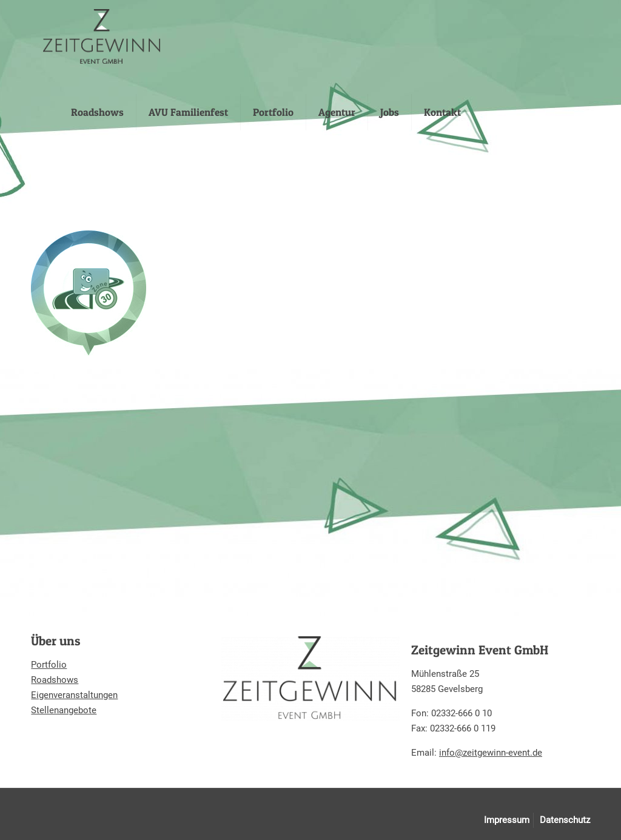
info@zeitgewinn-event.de (491, 753)
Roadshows (55, 680)
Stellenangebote (64, 710)
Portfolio (49, 665)
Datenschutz (565, 820)
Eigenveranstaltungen (74, 695)
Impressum (507, 820)
